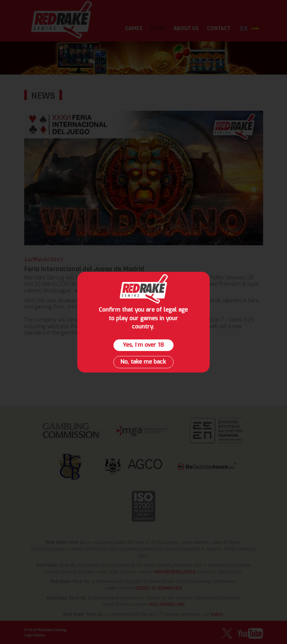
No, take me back (143, 362)
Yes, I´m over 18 (143, 345)
